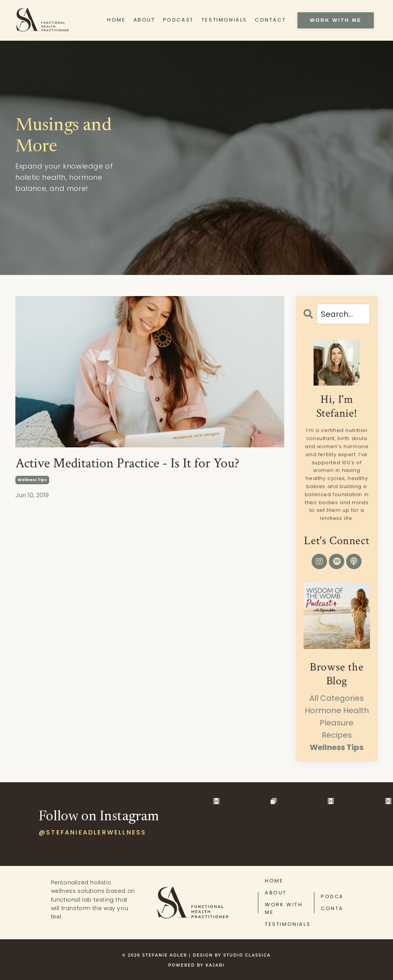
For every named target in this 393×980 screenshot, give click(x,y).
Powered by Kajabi (197, 965)
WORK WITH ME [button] (336, 20)
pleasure (337, 723)
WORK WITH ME (284, 909)
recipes (337, 735)
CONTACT (270, 20)
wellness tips (32, 480)
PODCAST (178, 20)
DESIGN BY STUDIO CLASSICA (232, 955)
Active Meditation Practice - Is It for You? (127, 463)
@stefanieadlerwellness (92, 832)
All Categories (337, 698)
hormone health (337, 710)
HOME (116, 20)
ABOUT (144, 20)
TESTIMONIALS (224, 20)
